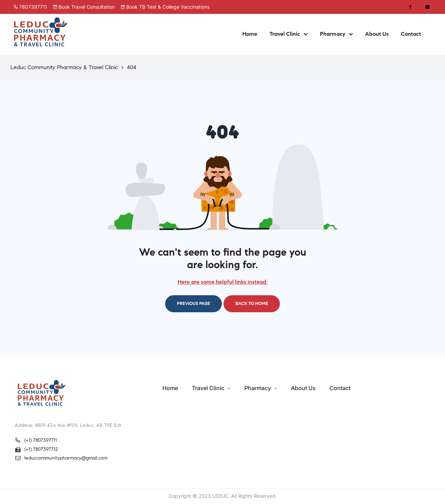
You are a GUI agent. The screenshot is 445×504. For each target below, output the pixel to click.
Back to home (252, 304)
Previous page (193, 304)
